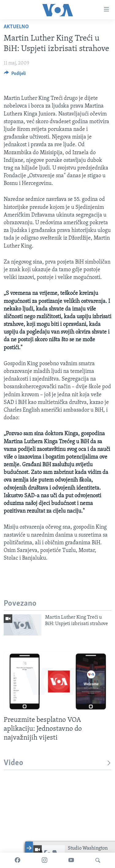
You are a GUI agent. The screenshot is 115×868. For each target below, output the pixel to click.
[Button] (15, 75)
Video (57, 763)
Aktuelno (16, 27)
